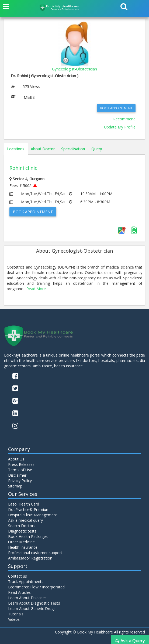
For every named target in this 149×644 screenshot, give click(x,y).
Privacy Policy (20, 481)
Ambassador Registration (30, 558)
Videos (14, 619)
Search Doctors (22, 526)
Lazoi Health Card (24, 504)
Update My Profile (120, 127)
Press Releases (21, 464)
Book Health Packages (28, 536)
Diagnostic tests (22, 531)
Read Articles (19, 592)
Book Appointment (116, 108)
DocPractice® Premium (29, 509)
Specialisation (73, 149)
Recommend (124, 119)
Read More (36, 289)
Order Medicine (21, 542)
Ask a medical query (25, 520)
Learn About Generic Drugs (32, 609)
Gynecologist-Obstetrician (74, 69)
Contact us (18, 576)
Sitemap (15, 486)
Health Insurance (23, 547)
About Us (16, 459)
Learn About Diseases (27, 598)
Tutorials (16, 614)
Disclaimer (17, 475)
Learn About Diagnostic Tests (34, 603)
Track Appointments (26, 582)
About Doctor (43, 149)
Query (97, 149)
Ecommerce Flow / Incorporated (36, 587)
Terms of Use (20, 470)
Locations (16, 149)
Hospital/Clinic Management (33, 515)
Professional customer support (35, 553)
